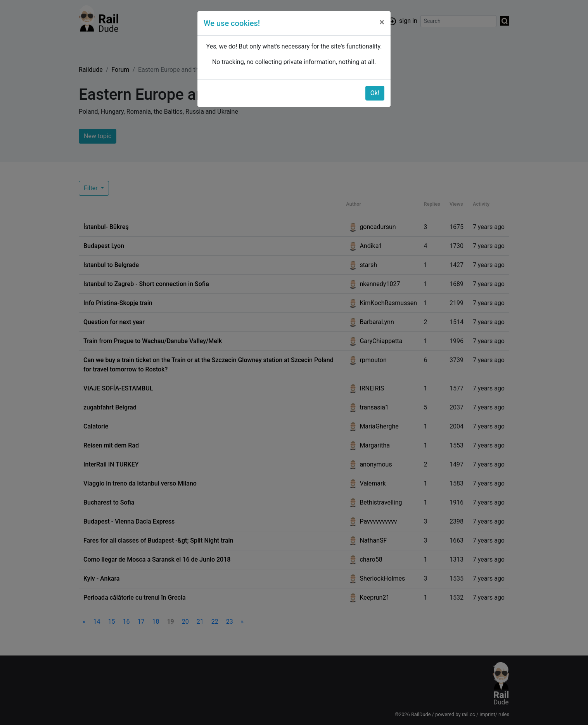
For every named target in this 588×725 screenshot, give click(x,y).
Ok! (375, 93)
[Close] (382, 22)
